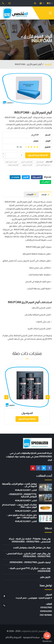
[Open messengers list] (47, 636)
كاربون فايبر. (45, 577)
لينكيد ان (15, 177)
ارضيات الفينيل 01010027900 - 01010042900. (30, 562)
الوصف (45, 195)
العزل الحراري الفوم (11, 162)
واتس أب (45, 182)
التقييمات (31, 194)
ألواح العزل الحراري (27, 162)
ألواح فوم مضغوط (13, 165)
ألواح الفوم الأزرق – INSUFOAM (33, 113)
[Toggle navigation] (50, 14)
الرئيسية (48, 64)
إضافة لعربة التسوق (38, 155)
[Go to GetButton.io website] (47, 641)
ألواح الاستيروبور (27, 165)
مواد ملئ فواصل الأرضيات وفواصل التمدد (32, 548)
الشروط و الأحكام (13, 637)
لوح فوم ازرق (40, 162)
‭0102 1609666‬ (46, 615)
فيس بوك (37, 177)
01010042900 (46, 611)
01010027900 (46, 607)
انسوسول (27, 413)
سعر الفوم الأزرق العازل (43, 165)
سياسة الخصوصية (31, 637)
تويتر (26, 177)
